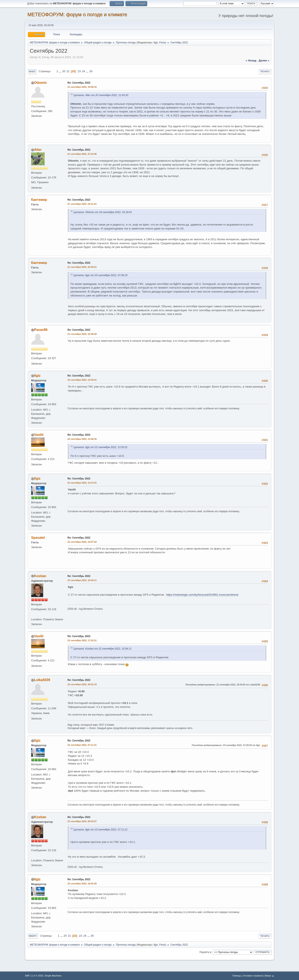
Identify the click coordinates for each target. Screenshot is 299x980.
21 (68, 71)
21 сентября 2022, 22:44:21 (82, 267)
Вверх (33, 936)
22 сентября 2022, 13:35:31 (82, 380)
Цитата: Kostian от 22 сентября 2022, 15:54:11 (102, 649)
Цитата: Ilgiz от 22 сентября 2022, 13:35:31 (100, 447)
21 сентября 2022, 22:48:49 (82, 334)
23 (79, 71)
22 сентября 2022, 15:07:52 (82, 542)
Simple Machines (53, 976)
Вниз (32, 72)
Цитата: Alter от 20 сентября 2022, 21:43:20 (101, 95)
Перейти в (205, 952)
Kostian (40, 576)
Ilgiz (156, 43)
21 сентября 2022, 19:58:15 (82, 87)
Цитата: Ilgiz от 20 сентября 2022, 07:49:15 (100, 275)
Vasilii (39, 435)
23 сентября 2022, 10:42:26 (82, 884)
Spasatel (38, 538)
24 (84, 71)
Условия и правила (253, 976)
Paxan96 (41, 330)
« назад (251, 60)
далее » (264, 60)
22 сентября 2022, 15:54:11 (82, 580)
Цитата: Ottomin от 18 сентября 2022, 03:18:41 (103, 212)
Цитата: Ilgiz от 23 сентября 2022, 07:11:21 (100, 830)
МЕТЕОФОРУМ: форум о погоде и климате (77, 14)
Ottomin (40, 83)
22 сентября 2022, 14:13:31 (82, 483)
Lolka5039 (42, 680)
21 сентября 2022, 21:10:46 (82, 154)
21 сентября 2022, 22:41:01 (82, 204)
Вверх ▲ (270, 976)
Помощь (237, 976)
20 (64, 71)
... (61, 71)
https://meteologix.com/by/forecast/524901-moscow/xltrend (202, 595)
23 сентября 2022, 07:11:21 (82, 745)
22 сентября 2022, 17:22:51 (82, 640)
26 (91, 71)
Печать (265, 72)
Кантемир (39, 200)
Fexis (162, 43)
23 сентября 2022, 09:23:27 (82, 821)
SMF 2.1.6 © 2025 (34, 976)
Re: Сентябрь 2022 (79, 83)
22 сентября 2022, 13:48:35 (82, 439)
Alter (38, 150)
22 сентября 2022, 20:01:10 (82, 684)
